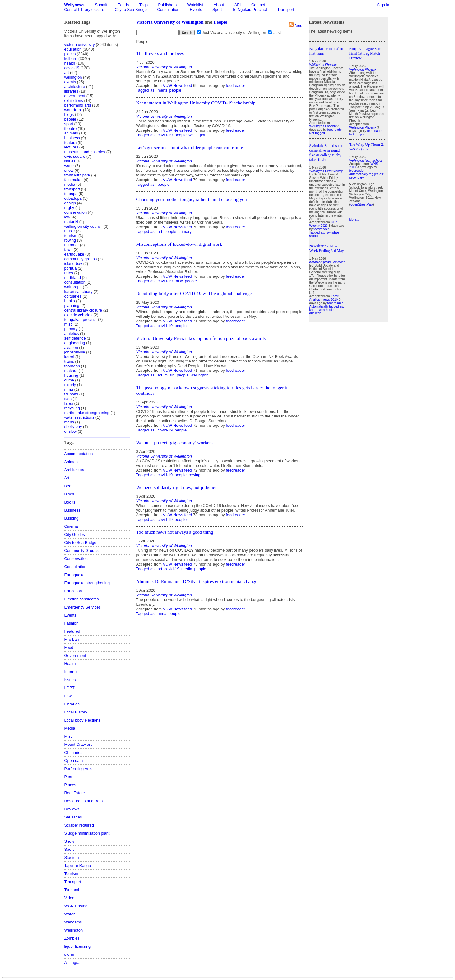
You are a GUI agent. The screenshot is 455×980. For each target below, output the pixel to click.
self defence (75, 338)
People (221, 22)
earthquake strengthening (87, 413)
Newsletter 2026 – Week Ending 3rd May (327, 248)
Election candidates (82, 599)
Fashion (72, 623)
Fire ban (72, 639)
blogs (69, 114)
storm (69, 954)
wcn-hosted (327, 310)
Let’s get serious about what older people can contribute (190, 147)
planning (72, 305)
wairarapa (73, 287)
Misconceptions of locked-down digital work (179, 244)
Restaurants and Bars (84, 801)
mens (69, 422)
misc (68, 324)
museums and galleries (85, 152)
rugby (69, 208)
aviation (71, 347)
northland (73, 278)
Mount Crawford (79, 744)
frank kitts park (77, 175)
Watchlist (195, 5)
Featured (72, 631)
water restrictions (79, 417)
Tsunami (72, 890)
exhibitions (74, 100)
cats (68, 399)
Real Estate (75, 793)
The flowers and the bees (160, 53)
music (70, 231)
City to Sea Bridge (131, 9)
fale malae (74, 180)
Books (70, 502)
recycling (72, 408)
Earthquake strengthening (87, 583)
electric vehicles (78, 315)
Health (70, 664)
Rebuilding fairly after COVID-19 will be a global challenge (194, 293)
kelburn (71, 59)
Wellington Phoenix (323, 126)
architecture (75, 87)
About (219, 5)
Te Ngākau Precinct (250, 9)
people (70, 119)
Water (70, 914)
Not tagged (317, 133)
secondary (357, 178)
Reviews (72, 809)
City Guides (75, 534)
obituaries (73, 296)
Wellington (74, 930)
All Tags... (73, 962)
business (72, 138)
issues (70, 161)
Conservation (76, 559)
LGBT (70, 688)
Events (196, 9)
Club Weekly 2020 (323, 224)
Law (68, 696)
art (67, 73)
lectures (71, 147)
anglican (315, 313)
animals (71, 133)
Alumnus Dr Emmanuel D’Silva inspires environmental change (197, 581)
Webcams (73, 922)
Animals (72, 462)
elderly (70, 385)
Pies (68, 777)
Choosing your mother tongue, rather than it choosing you (192, 199)
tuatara (71, 142)
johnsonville (75, 352)
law (67, 217)
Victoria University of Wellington (170, 22)
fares (69, 403)
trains (69, 361)
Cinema (71, 526)
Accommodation (79, 454)
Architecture (75, 470)
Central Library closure (84, 9)
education (73, 49)
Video (70, 898)
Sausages (73, 817)
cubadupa (73, 198)
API (238, 5)
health (70, 63)
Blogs (69, 494)
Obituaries (73, 752)
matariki (71, 222)
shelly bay (73, 427)
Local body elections (82, 720)
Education (73, 591)
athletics (72, 333)
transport (72, 189)
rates (69, 273)
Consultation (168, 9)
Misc (68, 736)
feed (299, 26)
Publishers (167, 5)
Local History (76, 712)
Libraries (72, 704)
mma (69, 389)
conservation (76, 212)
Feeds (123, 5)
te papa (71, 194)
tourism (71, 236)
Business (72, 510)
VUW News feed (178, 86)
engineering (75, 343)
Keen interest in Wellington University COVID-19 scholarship (196, 103)
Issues (70, 680)
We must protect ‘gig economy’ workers (174, 442)
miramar (72, 245)
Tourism (71, 874)
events (70, 82)
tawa (69, 250)
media (70, 184)
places (70, 54)
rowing (70, 240)
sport (69, 124)
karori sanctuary (79, 292)
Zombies (72, 938)
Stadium (72, 857)
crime (69, 380)
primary (71, 329)
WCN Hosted (76, 906)
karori (69, 357)
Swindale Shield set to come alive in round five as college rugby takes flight (326, 153)
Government (75, 656)
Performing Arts (78, 769)
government (75, 96)
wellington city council (84, 226)
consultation (75, 282)
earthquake (74, 254)
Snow (69, 841)
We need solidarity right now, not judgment (178, 487)
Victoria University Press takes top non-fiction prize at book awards (201, 338)
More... (354, 219)
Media (70, 728)
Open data (74, 761)
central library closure (83, 310)
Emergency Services (83, 607)
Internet (71, 672)
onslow (71, 431)
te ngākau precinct (81, 319)
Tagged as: (146, 90)
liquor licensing (78, 946)
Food (69, 647)
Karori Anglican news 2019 (324, 298)
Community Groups (81, 551)
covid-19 (72, 68)
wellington (73, 77)
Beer (69, 486)
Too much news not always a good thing (175, 532)
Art (67, 478)
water (69, 166)
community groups (81, 259)
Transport (286, 9)
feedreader (235, 86)
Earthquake (74, 575)
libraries (71, 91)
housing (71, 375)
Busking (72, 518)
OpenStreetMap (361, 205)
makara (71, 371)
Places (70, 785)
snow (69, 170)
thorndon (72, 366)
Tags (144, 5)
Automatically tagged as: (327, 306)
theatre (71, 128)
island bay (73, 264)
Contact (258, 5)
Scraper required (79, 825)
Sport (217, 9)
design (70, 203)
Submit (101, 5)
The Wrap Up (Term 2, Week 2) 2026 (367, 147)
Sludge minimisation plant (87, 833)
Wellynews (74, 5)
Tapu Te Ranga (78, 866)
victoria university (80, 45)
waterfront (73, 110)
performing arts (78, 105)
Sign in (383, 5)
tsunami (71, 394)
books (70, 301)
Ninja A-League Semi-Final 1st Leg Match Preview (367, 53)
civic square (75, 156)
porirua (71, 268)
